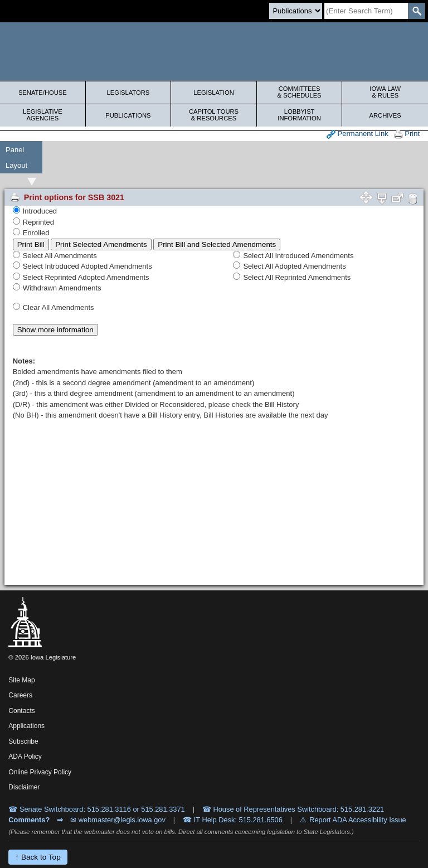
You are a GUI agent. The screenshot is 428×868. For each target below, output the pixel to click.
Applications (26, 726)
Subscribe (23, 741)
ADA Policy (25, 757)
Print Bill (31, 244)
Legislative (43, 115)
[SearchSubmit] (417, 11)
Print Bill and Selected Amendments (217, 244)
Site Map (21, 680)
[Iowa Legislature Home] (214, 52)
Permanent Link (358, 134)
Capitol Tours (214, 115)
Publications (128, 115)
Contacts (21, 711)
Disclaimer (24, 787)
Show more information (55, 330)
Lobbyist (300, 115)
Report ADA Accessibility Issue (358, 820)
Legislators (128, 93)
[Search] (366, 11)
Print (407, 134)
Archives (385, 115)
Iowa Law (385, 92)
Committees (300, 92)
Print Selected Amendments (101, 244)
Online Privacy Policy (40, 772)
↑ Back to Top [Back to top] (38, 857)
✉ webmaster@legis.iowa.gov (118, 820)
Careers (20, 695)
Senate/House (43, 93)
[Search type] (296, 11)
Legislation (214, 93)
